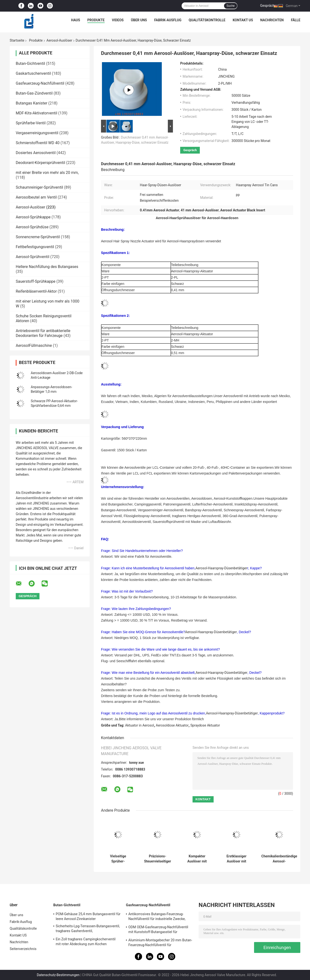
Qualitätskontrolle (207, 20)
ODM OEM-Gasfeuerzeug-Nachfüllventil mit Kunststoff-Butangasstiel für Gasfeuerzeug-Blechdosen (158, 930)
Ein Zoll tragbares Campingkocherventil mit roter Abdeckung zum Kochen (86, 942)
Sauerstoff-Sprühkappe (36, 281)
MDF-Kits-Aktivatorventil (36, 113)
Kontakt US (243, 20)
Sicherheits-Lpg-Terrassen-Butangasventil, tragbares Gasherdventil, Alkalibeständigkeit (88, 929)
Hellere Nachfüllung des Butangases (47, 267)
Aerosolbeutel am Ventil (36, 197)
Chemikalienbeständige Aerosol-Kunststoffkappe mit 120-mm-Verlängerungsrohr (279, 859)
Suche (231, 6)
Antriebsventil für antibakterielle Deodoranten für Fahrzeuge (43, 333)
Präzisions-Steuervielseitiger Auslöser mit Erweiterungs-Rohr (157, 859)
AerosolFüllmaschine (34, 345)
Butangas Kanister (31, 103)
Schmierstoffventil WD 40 (38, 143)
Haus (75, 20)
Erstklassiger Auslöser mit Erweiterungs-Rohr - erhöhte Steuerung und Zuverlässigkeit (236, 859)
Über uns (139, 20)
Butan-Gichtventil (30, 63)
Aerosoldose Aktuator (172, 725)
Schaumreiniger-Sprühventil (39, 187)
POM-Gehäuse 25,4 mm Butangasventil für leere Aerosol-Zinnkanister (88, 916)
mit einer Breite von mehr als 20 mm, (47, 173)
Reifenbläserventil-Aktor (36, 291)
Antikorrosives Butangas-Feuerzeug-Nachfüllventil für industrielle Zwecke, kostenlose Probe (157, 917)
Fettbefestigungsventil (35, 247)
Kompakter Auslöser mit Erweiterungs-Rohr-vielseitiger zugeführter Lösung (197, 859)
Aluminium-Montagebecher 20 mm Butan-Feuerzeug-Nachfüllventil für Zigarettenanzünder (160, 943)
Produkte (96, 20)
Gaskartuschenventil (33, 73)
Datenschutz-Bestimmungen (58, 975)
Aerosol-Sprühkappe (33, 217)
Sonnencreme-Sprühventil (38, 237)
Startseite (17, 40)
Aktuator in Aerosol (140, 725)
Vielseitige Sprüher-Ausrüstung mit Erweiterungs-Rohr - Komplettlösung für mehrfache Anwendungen (118, 859)
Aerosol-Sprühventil (33, 257)
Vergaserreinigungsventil (37, 133)
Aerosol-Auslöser (59, 40)
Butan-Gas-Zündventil (34, 93)
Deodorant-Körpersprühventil (40, 163)
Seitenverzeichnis (23, 949)
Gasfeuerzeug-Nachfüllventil (40, 83)
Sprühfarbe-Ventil (31, 123)
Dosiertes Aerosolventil (36, 153)
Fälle (296, 20)
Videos (118, 20)
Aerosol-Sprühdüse (32, 227)
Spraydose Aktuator (205, 725)
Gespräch (267, 6)
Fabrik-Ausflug (168, 20)
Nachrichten (272, 20)
